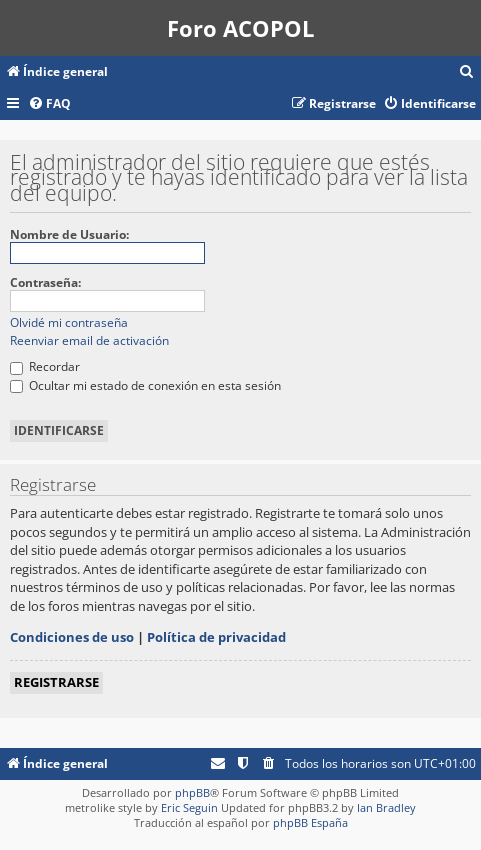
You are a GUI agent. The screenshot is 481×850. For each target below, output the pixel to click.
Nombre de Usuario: (69, 234)
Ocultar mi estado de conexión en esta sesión (145, 385)
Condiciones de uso (72, 637)
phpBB (192, 792)
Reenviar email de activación (89, 340)
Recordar (45, 366)
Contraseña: (45, 282)
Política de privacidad (216, 637)
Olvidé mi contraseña (69, 322)
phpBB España (310, 822)
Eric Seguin (189, 807)
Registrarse (56, 682)
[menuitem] (467, 72)
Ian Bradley (386, 807)
